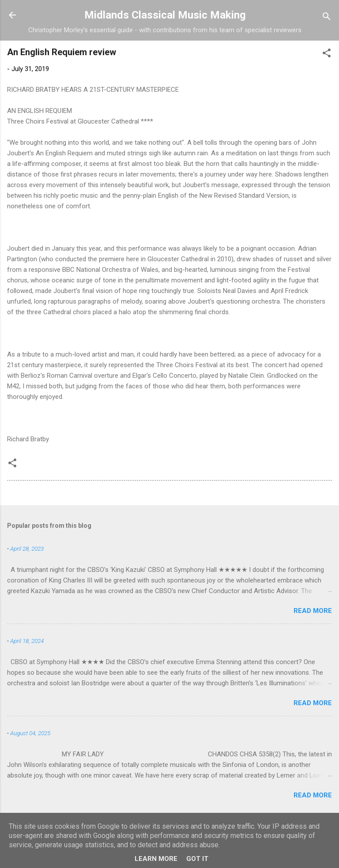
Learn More (156, 859)
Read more (313, 611)
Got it (197, 859)
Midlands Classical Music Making (165, 15)
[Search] (327, 18)
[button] (327, 54)
